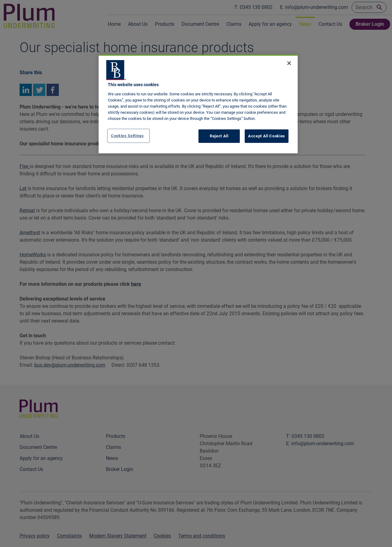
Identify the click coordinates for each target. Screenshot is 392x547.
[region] (198, 104)
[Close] (289, 63)
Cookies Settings (127, 136)
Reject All (219, 136)
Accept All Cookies (267, 136)
